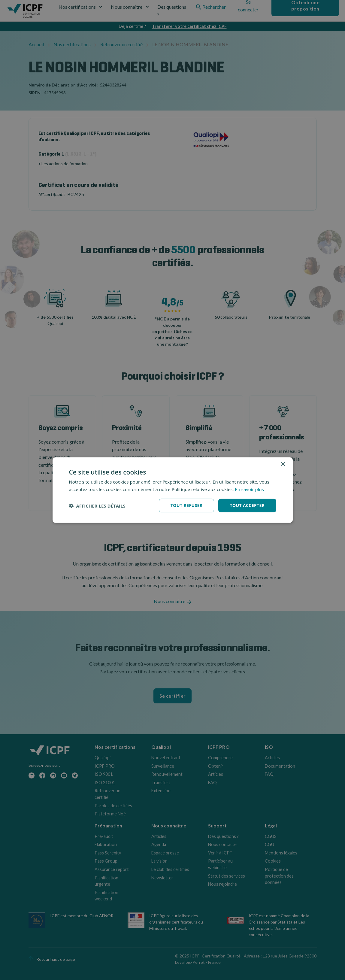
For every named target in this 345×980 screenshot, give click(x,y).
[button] (97, 505)
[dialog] (173, 490)
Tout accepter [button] (247, 505)
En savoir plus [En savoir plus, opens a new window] (249, 489)
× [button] (283, 464)
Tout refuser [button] (187, 505)
